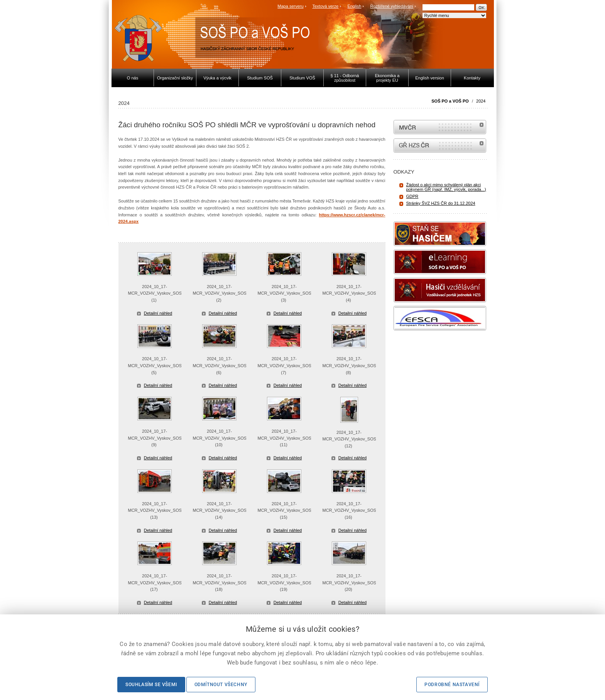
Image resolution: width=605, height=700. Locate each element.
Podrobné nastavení (452, 685)
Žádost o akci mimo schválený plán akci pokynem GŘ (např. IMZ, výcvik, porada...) (446, 187)
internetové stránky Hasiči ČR (440, 146)
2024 (481, 101)
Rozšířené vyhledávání (392, 6)
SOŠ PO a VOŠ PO (450, 101)
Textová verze (325, 6)
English (354, 6)
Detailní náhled (158, 313)
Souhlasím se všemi (151, 685)
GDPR (412, 196)
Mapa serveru (290, 6)
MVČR (440, 127)
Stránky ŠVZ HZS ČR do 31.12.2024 (441, 203)
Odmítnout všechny (221, 685)
